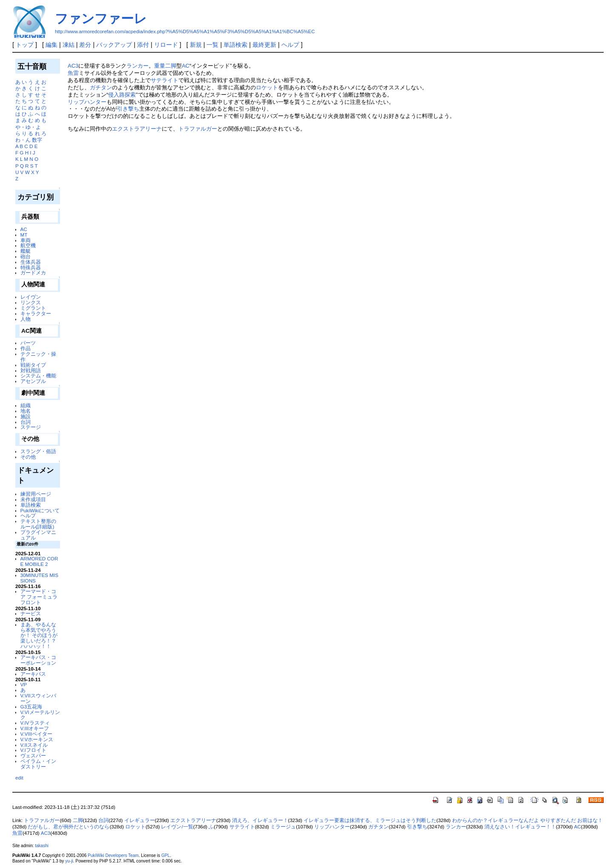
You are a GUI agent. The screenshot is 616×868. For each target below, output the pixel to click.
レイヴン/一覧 (177, 827)
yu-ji (69, 861)
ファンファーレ (101, 19)
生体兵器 (31, 262)
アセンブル (33, 381)
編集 (52, 45)
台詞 (26, 422)
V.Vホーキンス (37, 739)
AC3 (73, 66)
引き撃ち (128, 109)
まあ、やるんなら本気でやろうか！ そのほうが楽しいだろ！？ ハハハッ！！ (39, 635)
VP (24, 684)
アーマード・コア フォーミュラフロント (39, 597)
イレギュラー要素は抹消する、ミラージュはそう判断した (370, 820)
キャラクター (36, 313)
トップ (25, 45)
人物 (26, 319)
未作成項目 (33, 499)
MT (24, 235)
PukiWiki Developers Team (113, 855)
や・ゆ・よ (28, 127)
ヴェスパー (33, 755)
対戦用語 (31, 370)
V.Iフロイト (33, 750)
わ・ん (23, 140)
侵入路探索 (122, 95)
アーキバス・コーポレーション (38, 660)
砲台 (26, 256)
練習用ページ (36, 494)
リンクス (31, 302)
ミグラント (33, 308)
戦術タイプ (33, 365)
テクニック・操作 (38, 357)
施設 (26, 416)
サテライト (165, 80)
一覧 (212, 45)
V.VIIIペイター (36, 734)
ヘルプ (290, 45)
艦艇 (26, 251)
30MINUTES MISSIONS (39, 578)
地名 (26, 411)
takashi (42, 846)
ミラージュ (283, 827)
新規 (196, 45)
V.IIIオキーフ (35, 728)
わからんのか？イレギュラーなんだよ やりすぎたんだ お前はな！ (527, 820)
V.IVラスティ (35, 723)
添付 (143, 45)
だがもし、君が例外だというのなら (69, 827)
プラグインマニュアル (38, 535)
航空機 (28, 245)
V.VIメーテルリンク (40, 715)
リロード (166, 45)
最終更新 (264, 45)
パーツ (28, 343)
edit (19, 778)
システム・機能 (38, 375)
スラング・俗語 (38, 451)
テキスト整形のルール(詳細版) (38, 524)
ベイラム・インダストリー (38, 764)
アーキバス (33, 674)
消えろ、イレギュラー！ (260, 820)
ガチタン (101, 87)
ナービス (31, 613)
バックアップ (114, 45)
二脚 (78, 820)
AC (24, 229)
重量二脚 (165, 66)
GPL (166, 855)
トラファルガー (198, 129)
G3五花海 (32, 707)
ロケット (267, 87)
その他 (28, 457)
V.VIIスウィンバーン (38, 698)
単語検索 (235, 45)
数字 (37, 140)
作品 (26, 348)
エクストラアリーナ (137, 129)
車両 (26, 240)
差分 (85, 45)
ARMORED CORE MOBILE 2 (39, 561)
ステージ (31, 427)
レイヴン (31, 297)
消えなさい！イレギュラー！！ (520, 827)
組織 (26, 405)
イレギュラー (140, 820)
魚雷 (73, 73)
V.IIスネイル (34, 745)
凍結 (69, 45)
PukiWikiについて (40, 510)
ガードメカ (33, 273)
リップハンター (87, 102)
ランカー (138, 66)
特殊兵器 (31, 267)
